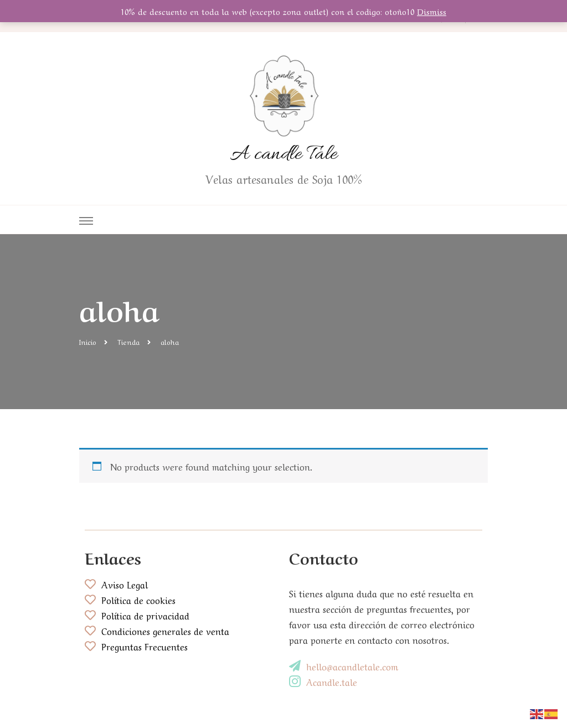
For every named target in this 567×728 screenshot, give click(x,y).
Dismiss (432, 11)
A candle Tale (284, 154)
